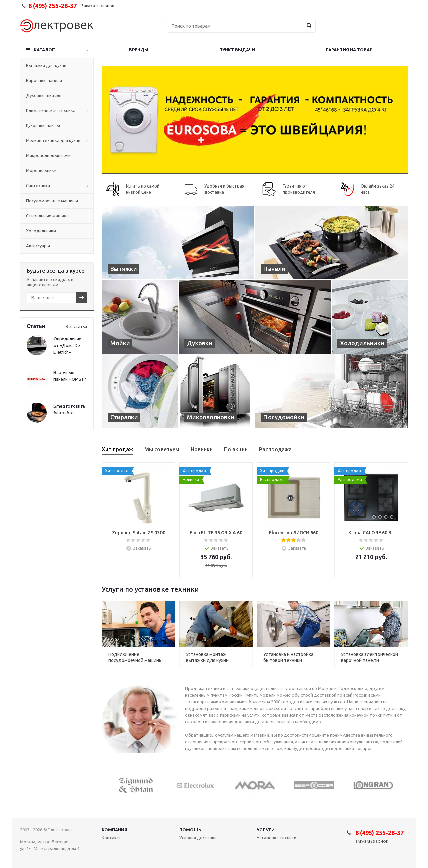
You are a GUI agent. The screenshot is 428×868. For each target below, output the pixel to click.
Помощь (190, 830)
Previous (106, 785)
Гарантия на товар (349, 50)
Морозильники (41, 170)
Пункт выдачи (237, 50)
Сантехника (38, 185)
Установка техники (277, 838)
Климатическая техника (51, 110)
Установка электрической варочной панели (369, 657)
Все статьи (76, 326)
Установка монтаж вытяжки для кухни (207, 657)
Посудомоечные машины (52, 201)
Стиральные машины (48, 216)
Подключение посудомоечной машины (135, 657)
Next (403, 785)
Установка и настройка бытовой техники (288, 657)
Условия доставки (198, 838)
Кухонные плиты (43, 125)
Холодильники (41, 231)
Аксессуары (38, 246)
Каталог (44, 50)
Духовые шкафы (44, 95)
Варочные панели (44, 80)
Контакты (112, 838)
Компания (115, 830)
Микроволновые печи (48, 155)
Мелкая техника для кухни (53, 140)
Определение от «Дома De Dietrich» (67, 345)
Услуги (266, 830)
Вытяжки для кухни (46, 65)
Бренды (139, 50)
